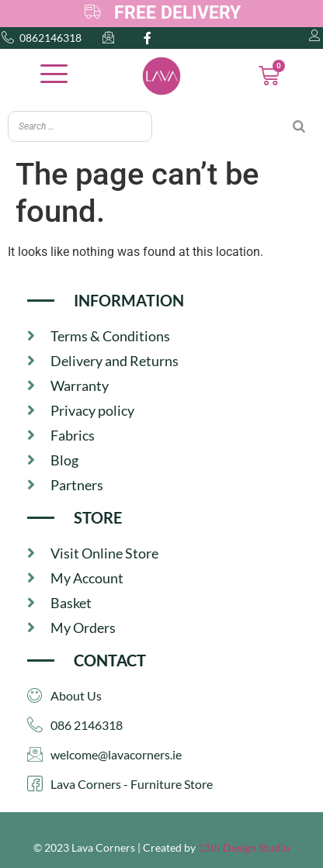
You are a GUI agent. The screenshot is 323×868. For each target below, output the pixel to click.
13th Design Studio (244, 847)
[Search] (299, 126)
